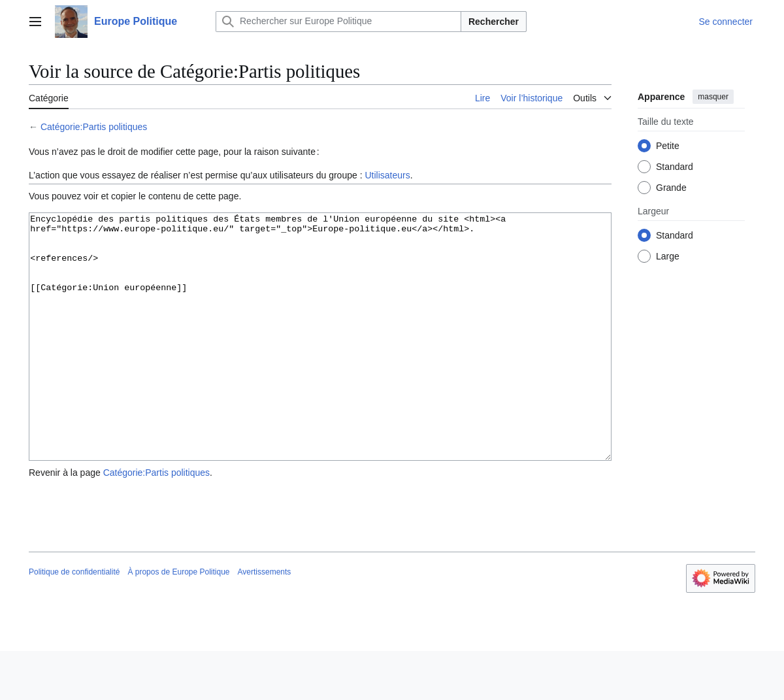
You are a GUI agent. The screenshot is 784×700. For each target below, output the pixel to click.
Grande (671, 188)
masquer (713, 97)
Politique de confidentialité (74, 621)
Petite (668, 146)
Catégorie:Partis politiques (94, 127)
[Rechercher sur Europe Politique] (338, 22)
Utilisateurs (387, 175)
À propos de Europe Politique (178, 621)
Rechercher (494, 22)
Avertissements (265, 621)
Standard (675, 167)
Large (668, 256)
